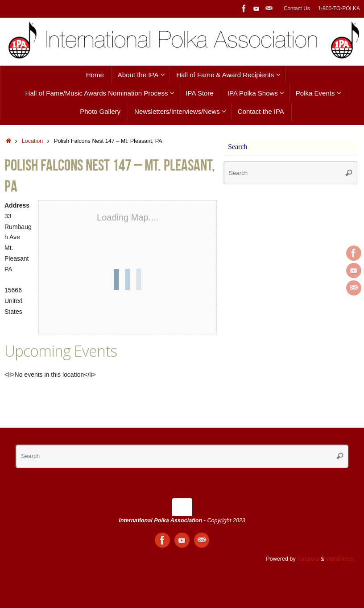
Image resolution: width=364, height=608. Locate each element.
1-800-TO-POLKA (339, 8)
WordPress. (340, 559)
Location (33, 141)
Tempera (308, 559)
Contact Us (297, 8)
